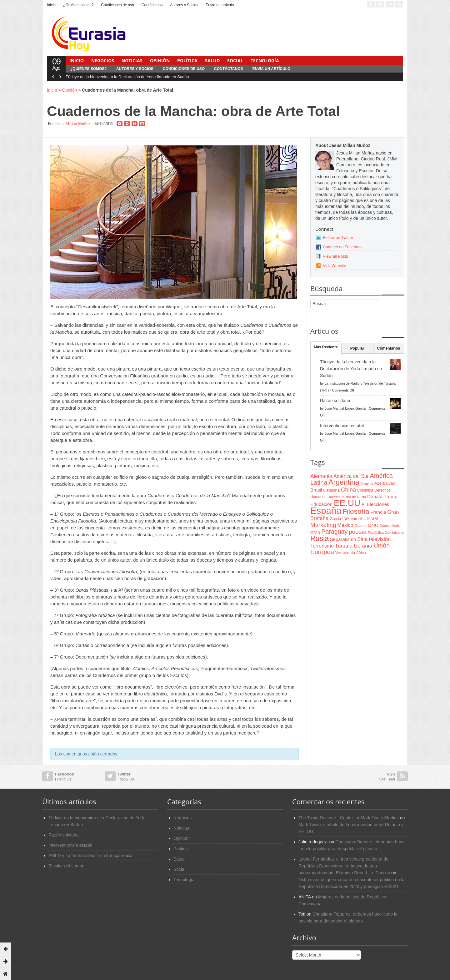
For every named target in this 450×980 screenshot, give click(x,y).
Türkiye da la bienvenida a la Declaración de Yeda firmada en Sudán (127, 77)
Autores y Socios (184, 5)
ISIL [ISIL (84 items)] (362, 519)
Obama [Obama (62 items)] (360, 525)
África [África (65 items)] (361, 553)
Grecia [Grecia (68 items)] (335, 519)
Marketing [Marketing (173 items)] (323, 525)
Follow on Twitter (338, 237)
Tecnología (265, 61)
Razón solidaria (335, 401)
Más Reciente (326, 347)
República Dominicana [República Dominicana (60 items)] (386, 533)
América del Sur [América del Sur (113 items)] (351, 476)
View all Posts (335, 256)
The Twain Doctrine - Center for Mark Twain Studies (349, 818)
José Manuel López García (345, 408)
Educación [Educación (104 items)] (321, 504)
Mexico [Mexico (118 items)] (345, 525)
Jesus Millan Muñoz (73, 124)
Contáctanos (152, 5)
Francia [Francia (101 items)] (378, 512)
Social (235, 61)
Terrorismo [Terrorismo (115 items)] (322, 546)
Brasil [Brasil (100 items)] (316, 490)
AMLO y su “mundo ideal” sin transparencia (90, 856)
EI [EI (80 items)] (364, 505)
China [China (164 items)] (348, 490)
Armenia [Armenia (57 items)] (367, 483)
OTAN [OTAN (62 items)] (315, 532)
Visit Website (335, 266)
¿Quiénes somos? (78, 5)
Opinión (160, 61)
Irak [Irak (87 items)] (346, 518)
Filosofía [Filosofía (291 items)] (356, 511)
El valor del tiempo (66, 866)
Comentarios (389, 348)
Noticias (132, 61)
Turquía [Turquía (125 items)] (344, 546)
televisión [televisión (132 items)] (380, 539)
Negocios (103, 61)
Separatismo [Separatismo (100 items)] (343, 539)
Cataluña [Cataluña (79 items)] (331, 490)
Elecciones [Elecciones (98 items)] (378, 504)
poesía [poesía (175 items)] (358, 532)
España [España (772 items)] (326, 510)
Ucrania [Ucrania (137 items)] (363, 546)
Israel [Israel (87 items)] (372, 518)
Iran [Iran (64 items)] (354, 519)
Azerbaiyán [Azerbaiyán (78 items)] (385, 483)
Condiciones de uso (117, 5)
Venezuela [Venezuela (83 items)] (345, 553)
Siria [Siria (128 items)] (362, 539)
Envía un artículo (220, 5)
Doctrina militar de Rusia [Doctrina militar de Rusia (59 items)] (347, 497)
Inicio (51, 5)
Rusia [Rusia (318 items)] (320, 538)
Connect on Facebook (343, 247)
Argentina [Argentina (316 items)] (344, 482)
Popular (357, 348)
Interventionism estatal (342, 426)
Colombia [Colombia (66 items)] (365, 490)
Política (187, 61)
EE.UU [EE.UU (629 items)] (347, 503)
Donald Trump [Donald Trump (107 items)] (382, 496)
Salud (212, 61)
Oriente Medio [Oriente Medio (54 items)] (390, 526)
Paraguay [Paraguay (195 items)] (334, 532)
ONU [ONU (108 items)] (373, 525)
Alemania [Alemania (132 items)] (321, 476)
